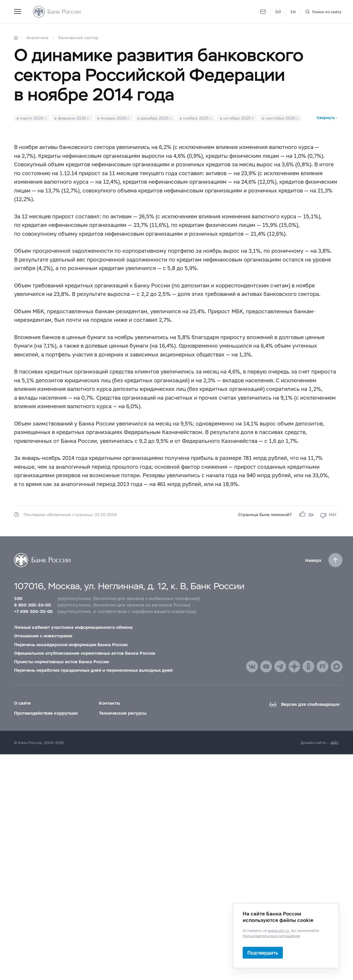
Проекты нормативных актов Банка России (61, 661)
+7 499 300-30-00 (33, 611)
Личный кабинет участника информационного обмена (73, 627)
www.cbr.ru (278, 930)
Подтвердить (263, 953)
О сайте (22, 703)
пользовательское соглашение (271, 936)
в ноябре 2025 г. (196, 118)
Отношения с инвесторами (43, 636)
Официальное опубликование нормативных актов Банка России (85, 653)
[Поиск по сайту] (323, 12)
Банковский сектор (78, 37)
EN (293, 12)
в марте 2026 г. (32, 118)
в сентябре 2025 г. (281, 118)
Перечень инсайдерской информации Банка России (71, 644)
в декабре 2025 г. (155, 118)
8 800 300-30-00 (32, 605)
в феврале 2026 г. (72, 118)
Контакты (109, 703)
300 (18, 598)
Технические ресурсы (123, 713)
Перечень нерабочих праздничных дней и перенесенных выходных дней (93, 670)
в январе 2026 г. (114, 118)
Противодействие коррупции (46, 713)
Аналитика (37, 37)
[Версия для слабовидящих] (278, 12)
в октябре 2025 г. (237, 118)
